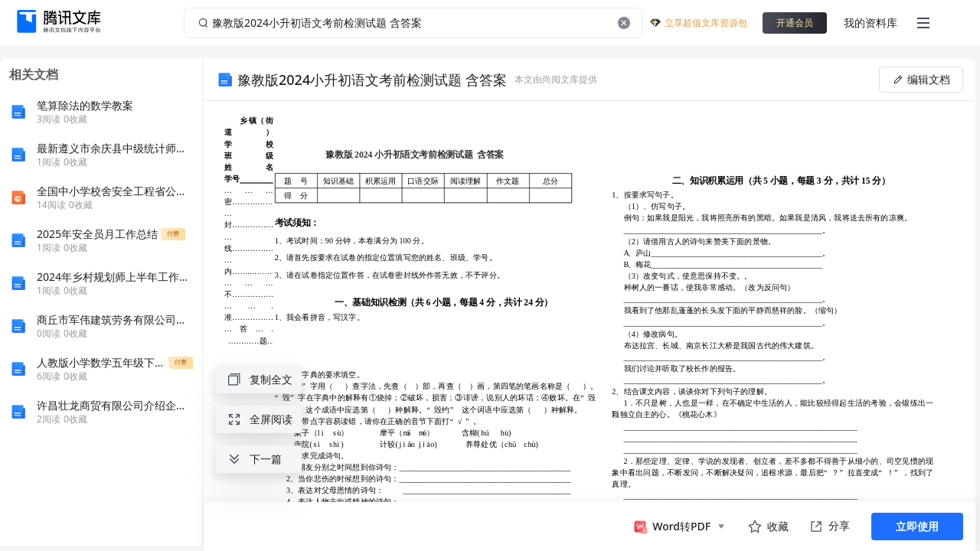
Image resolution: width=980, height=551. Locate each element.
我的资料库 (871, 23)
